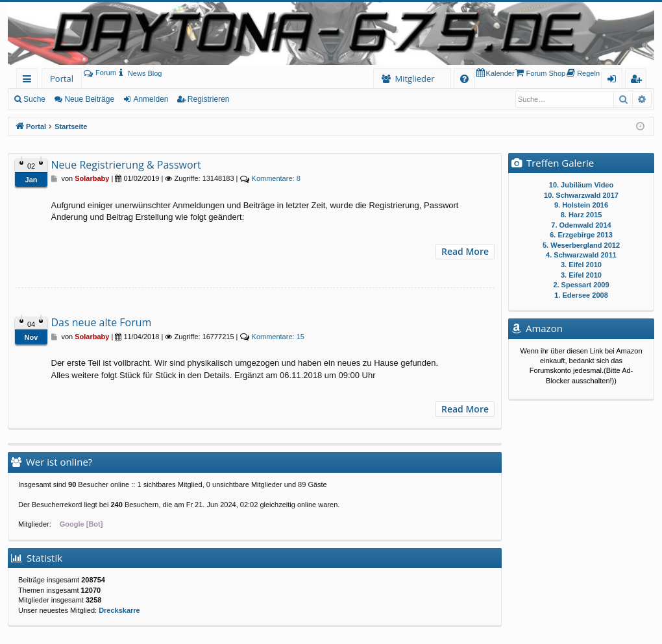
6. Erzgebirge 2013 (581, 235)
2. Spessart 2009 (581, 285)
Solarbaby (92, 178)
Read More (465, 251)
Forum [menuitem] (100, 73)
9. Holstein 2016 (581, 205)
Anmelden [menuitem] (615, 81)
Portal (62, 78)
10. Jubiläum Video (581, 185)
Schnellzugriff (30, 81)
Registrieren (209, 99)
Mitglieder (414, 78)
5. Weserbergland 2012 (581, 245)
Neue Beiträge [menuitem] (89, 99)
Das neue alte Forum (102, 322)
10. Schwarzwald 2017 (581, 195)
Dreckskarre (119, 610)
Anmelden (151, 99)
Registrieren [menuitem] (639, 81)
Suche (34, 99)
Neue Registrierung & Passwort (126, 165)
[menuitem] (139, 73)
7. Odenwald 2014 (581, 225)
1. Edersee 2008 (581, 295)
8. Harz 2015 (582, 215)
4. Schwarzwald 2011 (581, 255)
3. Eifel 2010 (581, 265)
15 (278, 337)
